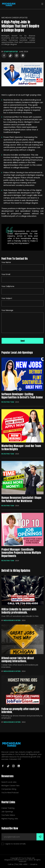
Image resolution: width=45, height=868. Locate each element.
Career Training (8, 808)
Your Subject (7, 298)
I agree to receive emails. (14, 844)
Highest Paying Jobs (10, 819)
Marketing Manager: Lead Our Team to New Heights (21, 447)
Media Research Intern (12, 620)
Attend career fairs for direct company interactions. (18, 660)
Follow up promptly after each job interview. (20, 710)
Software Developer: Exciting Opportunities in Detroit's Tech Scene (22, 396)
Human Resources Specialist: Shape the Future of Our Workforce (21, 499)
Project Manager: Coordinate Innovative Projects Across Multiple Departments (21, 553)
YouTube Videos (8, 815)
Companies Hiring (9, 789)
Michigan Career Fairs (10, 786)
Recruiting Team (8, 402)
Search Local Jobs (9, 782)
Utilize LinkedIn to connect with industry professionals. (19, 611)
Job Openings (7, 812)
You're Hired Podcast (10, 793)
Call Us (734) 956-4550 (18, 864)
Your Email (6, 274)
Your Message (7, 310)
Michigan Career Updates (14, 18)
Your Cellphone (8, 286)
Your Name (6, 262)
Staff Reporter (11, 52)
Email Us (34, 864)
